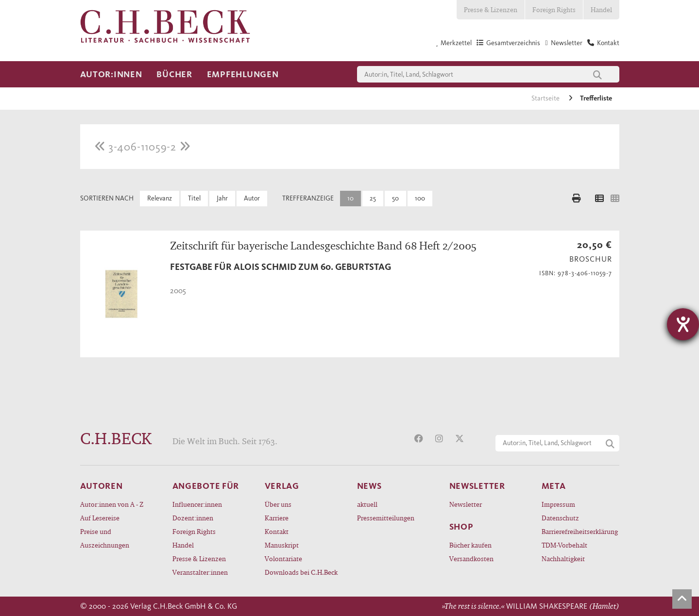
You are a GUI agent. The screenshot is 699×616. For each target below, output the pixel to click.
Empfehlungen (243, 74)
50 (395, 198)
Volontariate (283, 558)
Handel (601, 9)
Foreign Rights (554, 9)
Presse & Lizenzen (491, 9)
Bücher (174, 74)
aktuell (367, 504)
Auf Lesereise (100, 518)
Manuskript (282, 545)
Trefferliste (596, 98)
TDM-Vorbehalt (564, 545)
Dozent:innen (193, 518)
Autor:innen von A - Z (112, 504)
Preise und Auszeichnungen (105, 538)
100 (420, 198)
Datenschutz (560, 518)
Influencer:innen (197, 504)
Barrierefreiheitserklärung (580, 531)
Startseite (546, 98)
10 (350, 198)
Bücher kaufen (470, 545)
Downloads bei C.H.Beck (301, 572)
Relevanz (160, 198)
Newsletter (466, 504)
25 (373, 198)
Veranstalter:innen (200, 572)
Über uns (278, 504)
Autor (252, 198)
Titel (194, 198)
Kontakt (277, 531)
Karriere (277, 518)
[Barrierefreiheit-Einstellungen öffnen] (683, 324)
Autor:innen (111, 74)
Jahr (222, 198)
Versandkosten (471, 558)
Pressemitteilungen (386, 518)
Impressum (558, 504)
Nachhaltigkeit (563, 558)
